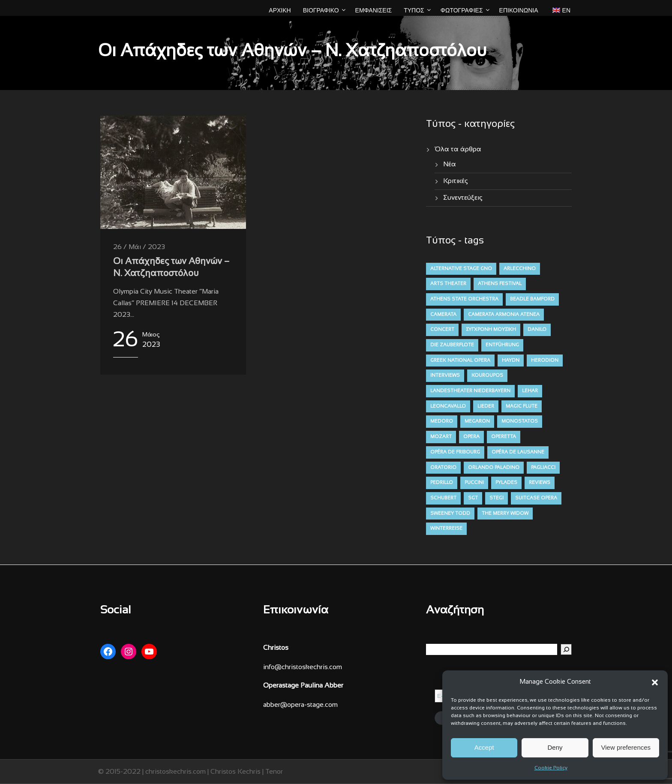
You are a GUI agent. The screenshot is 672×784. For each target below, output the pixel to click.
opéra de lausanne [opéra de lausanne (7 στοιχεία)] (518, 452)
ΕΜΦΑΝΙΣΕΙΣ (374, 10)
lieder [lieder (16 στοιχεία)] (486, 406)
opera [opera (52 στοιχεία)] (471, 437)
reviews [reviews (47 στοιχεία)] (540, 483)
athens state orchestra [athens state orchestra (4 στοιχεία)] (464, 299)
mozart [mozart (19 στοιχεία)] (441, 437)
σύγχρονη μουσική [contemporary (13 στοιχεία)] (491, 330)
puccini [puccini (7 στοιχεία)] (474, 483)
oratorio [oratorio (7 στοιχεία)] (443, 468)
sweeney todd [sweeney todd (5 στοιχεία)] (450, 514)
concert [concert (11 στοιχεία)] (442, 330)
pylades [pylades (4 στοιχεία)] (506, 483)
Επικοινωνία (519, 10)
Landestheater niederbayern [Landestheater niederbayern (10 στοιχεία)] (470, 391)
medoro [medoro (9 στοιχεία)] (442, 421)
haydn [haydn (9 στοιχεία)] (511, 360)
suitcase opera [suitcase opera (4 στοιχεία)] (536, 498)
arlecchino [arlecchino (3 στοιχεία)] (520, 269)
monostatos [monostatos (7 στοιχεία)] (520, 421)
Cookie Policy (551, 768)
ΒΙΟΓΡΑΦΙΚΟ (321, 10)
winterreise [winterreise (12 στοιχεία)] (446, 529)
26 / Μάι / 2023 (139, 247)
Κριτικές (456, 181)
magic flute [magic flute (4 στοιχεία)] (522, 406)
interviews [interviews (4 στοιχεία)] (445, 375)
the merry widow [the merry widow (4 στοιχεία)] (505, 514)
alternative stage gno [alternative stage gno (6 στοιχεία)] (461, 269)
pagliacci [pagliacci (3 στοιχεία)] (543, 468)
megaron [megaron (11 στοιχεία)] (477, 421)
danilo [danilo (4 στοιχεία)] (537, 330)
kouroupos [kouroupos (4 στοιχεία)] (487, 375)
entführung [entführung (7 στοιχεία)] (502, 345)
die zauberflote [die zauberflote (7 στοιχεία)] (452, 345)
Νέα (450, 164)
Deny (555, 747)
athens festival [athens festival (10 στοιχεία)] (500, 284)
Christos (276, 648)
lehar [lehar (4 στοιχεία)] (530, 391)
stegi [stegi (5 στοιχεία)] (496, 498)
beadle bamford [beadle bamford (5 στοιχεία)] (532, 299)
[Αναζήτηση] (566, 649)
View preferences (626, 747)
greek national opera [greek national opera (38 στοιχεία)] (460, 360)
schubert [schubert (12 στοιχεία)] (443, 498)
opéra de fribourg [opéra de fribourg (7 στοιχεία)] (455, 452)
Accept (484, 747)
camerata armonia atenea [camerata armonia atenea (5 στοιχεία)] (504, 315)
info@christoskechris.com (303, 667)
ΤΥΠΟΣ (414, 10)
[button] (655, 682)
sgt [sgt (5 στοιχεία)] (473, 498)
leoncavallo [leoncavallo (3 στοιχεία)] (448, 406)
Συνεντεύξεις (463, 198)
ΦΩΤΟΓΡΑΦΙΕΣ (462, 10)
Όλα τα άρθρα (458, 149)
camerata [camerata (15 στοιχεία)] (443, 315)
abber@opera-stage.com (300, 705)
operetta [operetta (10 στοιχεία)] (504, 437)
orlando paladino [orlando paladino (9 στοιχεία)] (494, 468)
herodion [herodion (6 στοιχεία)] (545, 360)
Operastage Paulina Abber (303, 686)
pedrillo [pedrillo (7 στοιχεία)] (442, 483)
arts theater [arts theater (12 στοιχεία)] (448, 284)
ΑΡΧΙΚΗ (280, 10)
